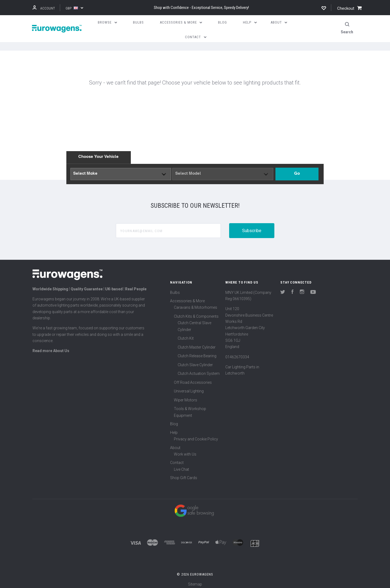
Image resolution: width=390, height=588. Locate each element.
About (175, 444)
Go (297, 170)
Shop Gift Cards (184, 475)
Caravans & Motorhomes (196, 304)
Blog (174, 421)
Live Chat (181, 466)
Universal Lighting (189, 388)
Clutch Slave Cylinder (195, 362)
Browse (107, 22)
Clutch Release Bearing (197, 353)
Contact (177, 460)
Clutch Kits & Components (196, 313)
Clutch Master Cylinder (197, 344)
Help (174, 429)
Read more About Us (51, 347)
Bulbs (175, 289)
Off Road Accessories (193, 379)
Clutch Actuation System (199, 371)
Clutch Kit (186, 335)
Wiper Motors (186, 397)
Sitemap (195, 581)
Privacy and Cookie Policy (196, 436)
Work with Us (185, 451)
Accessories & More (187, 298)
